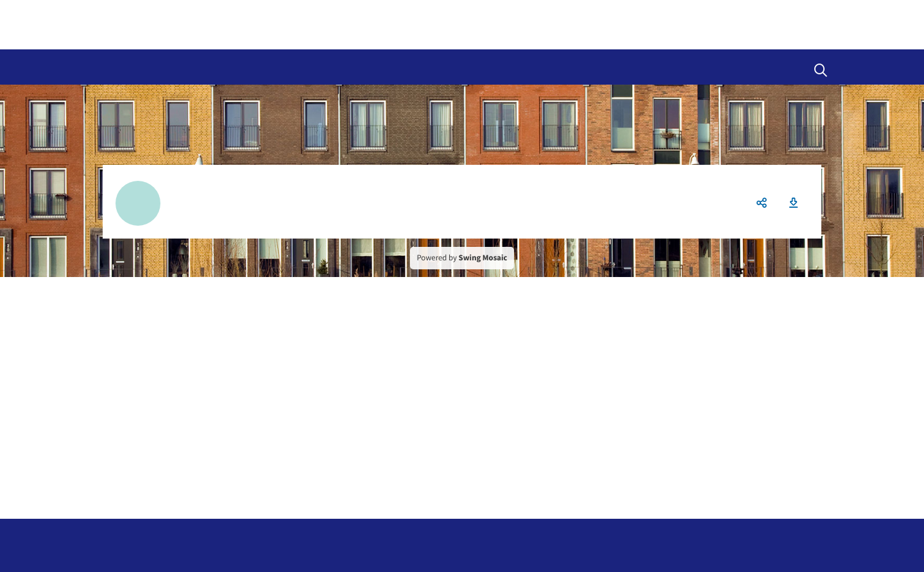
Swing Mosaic (483, 258)
